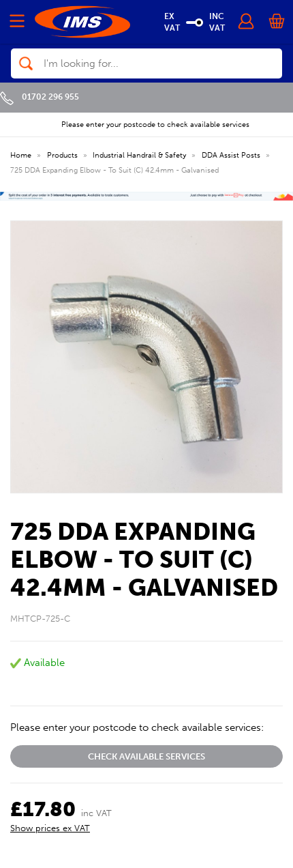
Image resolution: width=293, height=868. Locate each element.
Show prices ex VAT (50, 828)
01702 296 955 (40, 97)
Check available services (146, 756)
